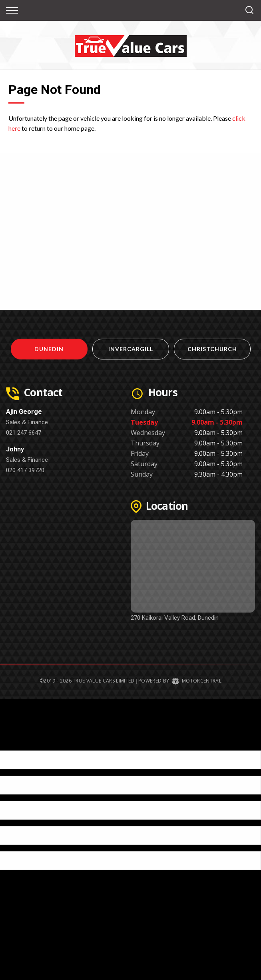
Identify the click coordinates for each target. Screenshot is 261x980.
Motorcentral (197, 681)
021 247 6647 (24, 433)
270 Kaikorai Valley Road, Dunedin (175, 618)
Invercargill (131, 349)
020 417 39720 (25, 470)
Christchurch (212, 349)
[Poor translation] (20, 743)
